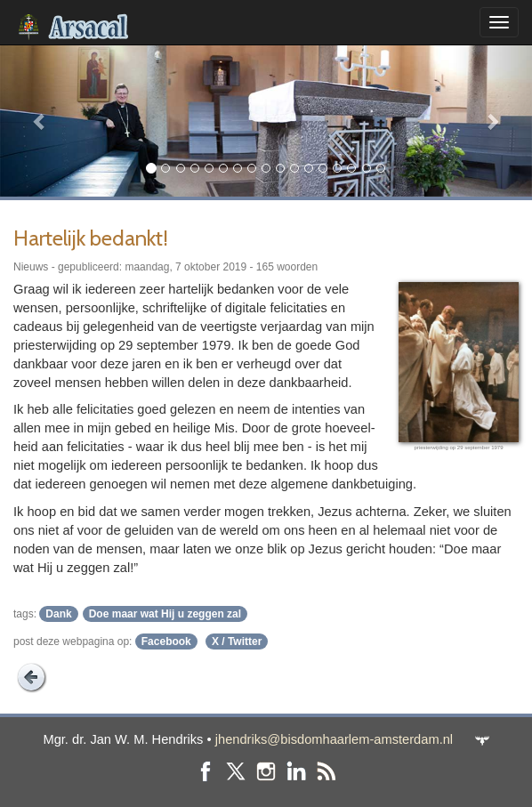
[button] (40, 121)
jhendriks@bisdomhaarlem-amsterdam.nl (334, 739)
